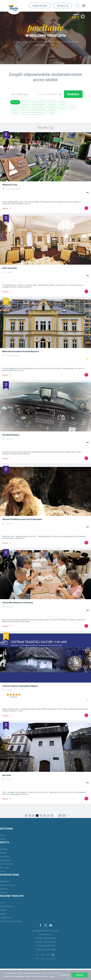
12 (60, 816)
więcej (5, 208)
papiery (3, 914)
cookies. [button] (52, 976)
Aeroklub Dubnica (11, 435)
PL (53, 955)
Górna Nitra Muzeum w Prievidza (18, 603)
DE (48, 955)
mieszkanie (5, 857)
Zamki (52, 102)
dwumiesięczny (7, 906)
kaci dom (7, 775)
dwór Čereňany (10, 268)
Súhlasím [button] (79, 975)
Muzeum (26, 102)
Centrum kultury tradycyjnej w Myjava (20, 686)
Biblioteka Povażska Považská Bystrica (21, 351)
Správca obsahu (45, 934)
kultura (3, 853)
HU (48, 959)
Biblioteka (52, 107)
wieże (2, 871)
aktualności (5, 881)
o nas (2, 903)
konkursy (4, 893)
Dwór (72, 107)
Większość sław (10, 185)
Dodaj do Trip (86, 208)
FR (37, 959)
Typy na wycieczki (8, 885)
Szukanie (73, 94)
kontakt (3, 910)
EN (43, 955)
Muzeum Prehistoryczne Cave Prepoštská (22, 519)
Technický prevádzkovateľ (45, 938)
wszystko (15, 102)
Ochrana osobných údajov (45, 949)
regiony (3, 839)
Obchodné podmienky (46, 946)
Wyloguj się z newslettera (11, 921)
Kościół (15, 112)
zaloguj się (63, 6)
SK (38, 955)
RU (43, 959)
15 (64, 816)
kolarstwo (4, 889)
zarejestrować (41, 6)
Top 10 (3, 835)
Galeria (62, 102)
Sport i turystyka (7, 864)
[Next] (69, 815)
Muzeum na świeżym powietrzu (33, 112)
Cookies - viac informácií (46, 942)
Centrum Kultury (38, 107)
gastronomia (5, 860)
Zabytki (63, 107)
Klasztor (51, 112)
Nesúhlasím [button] (64, 975)
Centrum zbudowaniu (20, 107)
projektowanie (6, 917)
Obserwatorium (40, 102)
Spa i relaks (5, 868)
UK (54, 959)
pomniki (3, 849)
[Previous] (21, 815)
